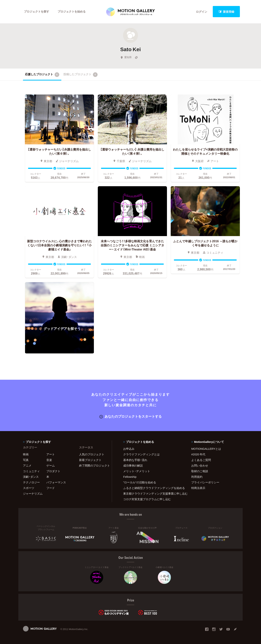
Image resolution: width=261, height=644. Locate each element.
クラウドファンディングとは (141, 454)
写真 (26, 460)
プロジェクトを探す (37, 12)
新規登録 (226, 12)
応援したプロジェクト (42, 75)
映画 (26, 454)
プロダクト (53, 471)
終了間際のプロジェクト (93, 466)
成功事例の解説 (133, 466)
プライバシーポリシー (205, 482)
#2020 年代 (198, 454)
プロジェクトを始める (72, 12)
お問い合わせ (200, 466)
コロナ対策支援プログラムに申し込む (147, 499)
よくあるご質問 (201, 460)
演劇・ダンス (31, 477)
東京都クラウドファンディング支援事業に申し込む (153, 494)
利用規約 (197, 477)
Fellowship (130, 477)
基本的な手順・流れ (135, 460)
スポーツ (29, 488)
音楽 (49, 460)
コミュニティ (31, 471)
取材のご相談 (200, 471)
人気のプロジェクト (92, 454)
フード (51, 488)
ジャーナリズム (33, 494)
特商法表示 (198, 488)
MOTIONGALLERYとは (206, 449)
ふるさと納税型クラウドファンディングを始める (153, 488)
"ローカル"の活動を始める (140, 482)
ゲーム (51, 466)
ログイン (202, 12)
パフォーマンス (56, 482)
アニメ (27, 466)
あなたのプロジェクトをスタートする (131, 416)
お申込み (129, 449)
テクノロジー (31, 482)
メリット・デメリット (137, 471)
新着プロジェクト (90, 460)
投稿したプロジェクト (80, 75)
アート (51, 454)
